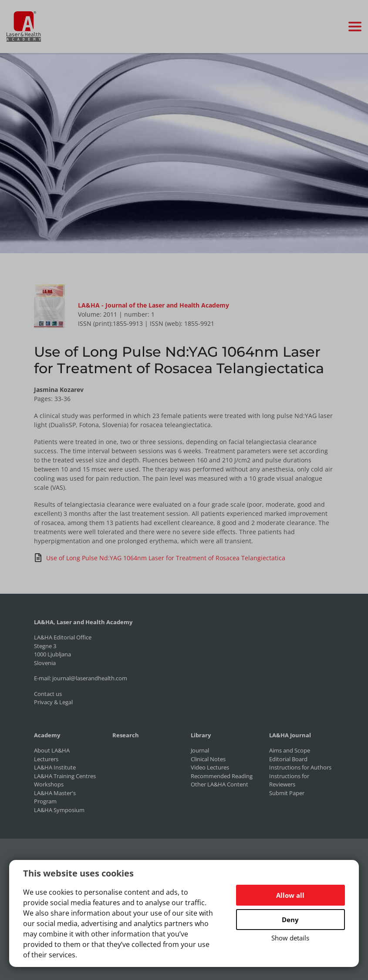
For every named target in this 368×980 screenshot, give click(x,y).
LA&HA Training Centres (65, 776)
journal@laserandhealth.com (90, 678)
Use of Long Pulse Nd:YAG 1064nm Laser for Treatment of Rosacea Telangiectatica (160, 558)
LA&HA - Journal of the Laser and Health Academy (154, 305)
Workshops (49, 784)
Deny (290, 920)
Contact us (48, 694)
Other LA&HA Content (219, 784)
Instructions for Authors (300, 767)
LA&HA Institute (55, 767)
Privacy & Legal (53, 702)
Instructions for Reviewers (289, 780)
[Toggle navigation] (355, 27)
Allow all (290, 895)
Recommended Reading (222, 776)
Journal (200, 750)
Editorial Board (288, 759)
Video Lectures (210, 767)
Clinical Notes (208, 759)
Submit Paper (287, 793)
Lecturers (46, 759)
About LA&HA (52, 750)
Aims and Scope (290, 750)
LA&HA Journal (290, 735)
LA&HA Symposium (59, 810)
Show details (290, 938)
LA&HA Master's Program (55, 797)
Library (201, 735)
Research (126, 735)
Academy (47, 735)
